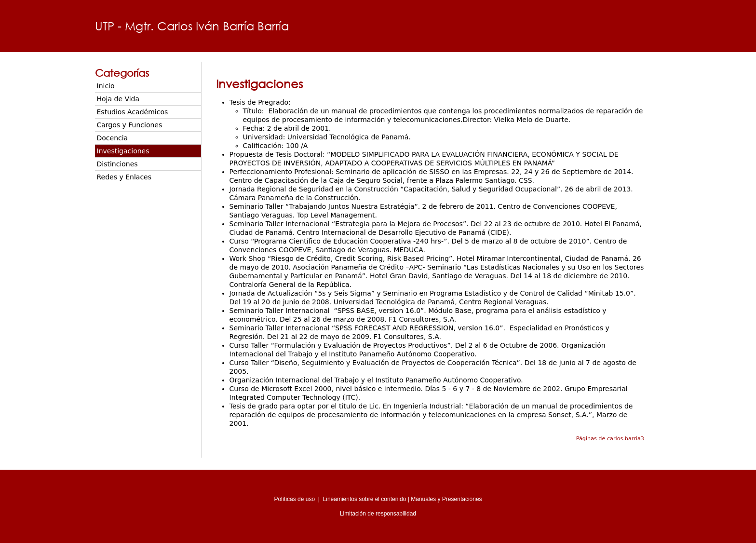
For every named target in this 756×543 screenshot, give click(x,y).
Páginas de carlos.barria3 (610, 439)
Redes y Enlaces (124, 177)
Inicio (106, 86)
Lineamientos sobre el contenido (365, 499)
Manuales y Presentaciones (446, 499)
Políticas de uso (294, 499)
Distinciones (117, 164)
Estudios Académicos (133, 112)
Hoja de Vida (118, 99)
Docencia (113, 138)
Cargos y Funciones (130, 125)
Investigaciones (123, 151)
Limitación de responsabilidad (378, 514)
